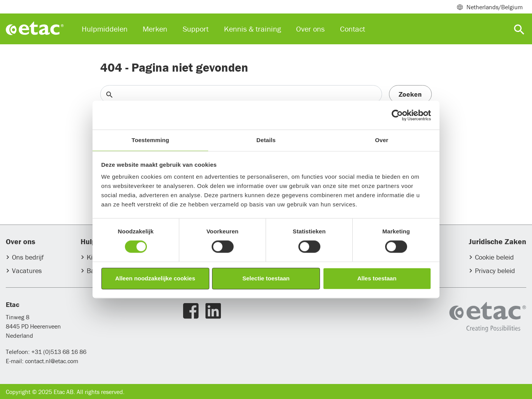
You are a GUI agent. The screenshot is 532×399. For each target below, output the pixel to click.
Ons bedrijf (28, 257)
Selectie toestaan (266, 278)
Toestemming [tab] (150, 140)
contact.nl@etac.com (51, 361)
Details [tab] (266, 140)
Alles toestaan (377, 278)
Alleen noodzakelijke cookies (155, 278)
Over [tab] (382, 140)
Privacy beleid (495, 271)
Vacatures (27, 271)
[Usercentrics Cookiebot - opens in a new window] (397, 115)
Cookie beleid (494, 257)
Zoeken (410, 94)
